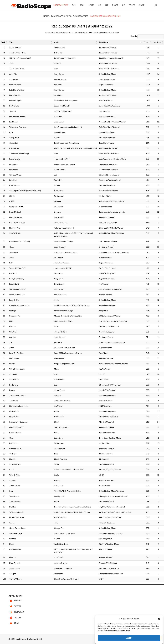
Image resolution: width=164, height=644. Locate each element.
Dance (115, 5)
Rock (82, 5)
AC (100, 5)
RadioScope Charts (61, 16)
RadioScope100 (61, 5)
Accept (129, 638)
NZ (124, 5)
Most (142, 5)
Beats (91, 5)
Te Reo (132, 5)
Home (46, 16)
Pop (74, 5)
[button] (159, 619)
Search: (134, 36)
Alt (107, 5)
